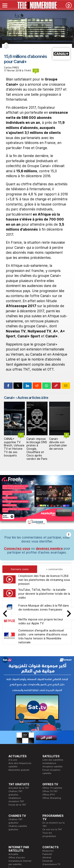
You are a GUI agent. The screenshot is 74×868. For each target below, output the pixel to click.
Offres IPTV (49, 727)
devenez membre (49, 481)
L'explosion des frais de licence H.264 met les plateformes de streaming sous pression (44, 512)
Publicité (47, 787)
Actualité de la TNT (19, 720)
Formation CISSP (35, 818)
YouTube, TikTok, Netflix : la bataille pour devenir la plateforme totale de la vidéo (44, 526)
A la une (13, 692)
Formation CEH (34, 815)
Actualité (13, 787)
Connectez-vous (17, 481)
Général (47, 790)
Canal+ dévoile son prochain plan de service (58, 444)
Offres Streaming (52, 731)
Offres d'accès (17, 790)
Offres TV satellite (52, 720)
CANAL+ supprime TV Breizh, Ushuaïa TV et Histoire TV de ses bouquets (14, 447)
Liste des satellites (53, 692)
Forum (12, 800)
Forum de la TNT (17, 737)
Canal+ (9, 398)
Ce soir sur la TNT (52, 762)
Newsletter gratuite (19, 702)
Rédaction (48, 783)
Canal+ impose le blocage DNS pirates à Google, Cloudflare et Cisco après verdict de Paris (37, 449)
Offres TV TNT (50, 724)
